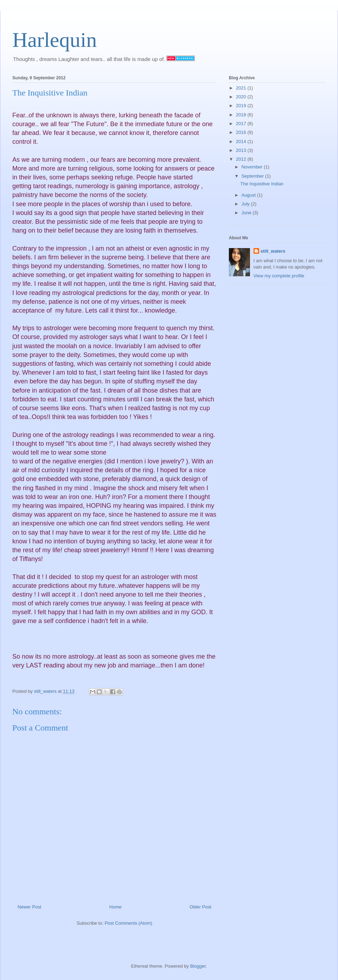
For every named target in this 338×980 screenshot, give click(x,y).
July (246, 204)
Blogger (198, 966)
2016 (242, 132)
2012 (242, 159)
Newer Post (29, 907)
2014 (242, 141)
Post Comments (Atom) (128, 923)
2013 (242, 150)
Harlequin (55, 40)
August (249, 195)
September (253, 176)
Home (116, 907)
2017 (242, 124)
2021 (242, 88)
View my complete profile (279, 276)
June (247, 213)
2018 (242, 115)
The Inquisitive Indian (262, 184)
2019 (242, 106)
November (253, 167)
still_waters (273, 251)
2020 (242, 97)
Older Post (201, 907)
